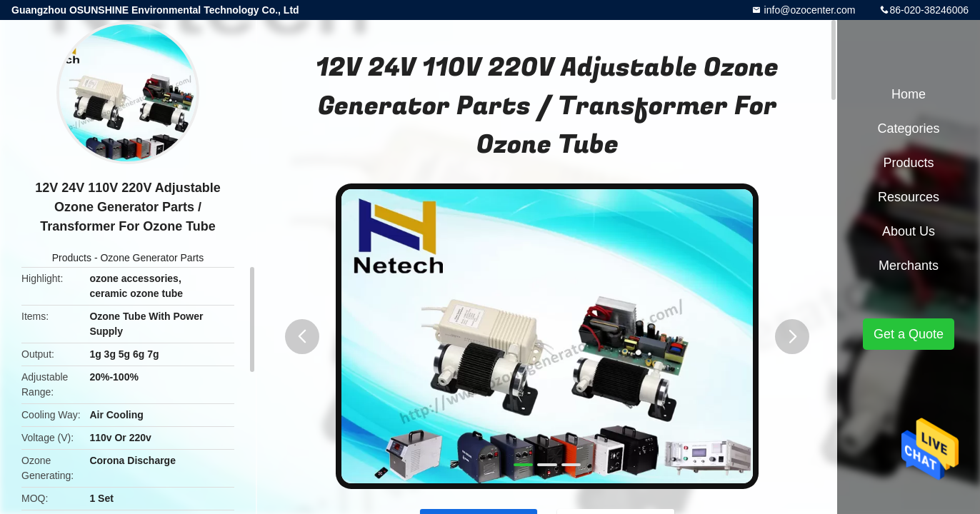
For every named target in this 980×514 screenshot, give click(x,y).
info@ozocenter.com (809, 10)
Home (909, 94)
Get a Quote (909, 334)
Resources (909, 197)
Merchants (909, 266)
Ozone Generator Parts (152, 258)
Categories (908, 128)
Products (72, 258)
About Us (909, 231)
